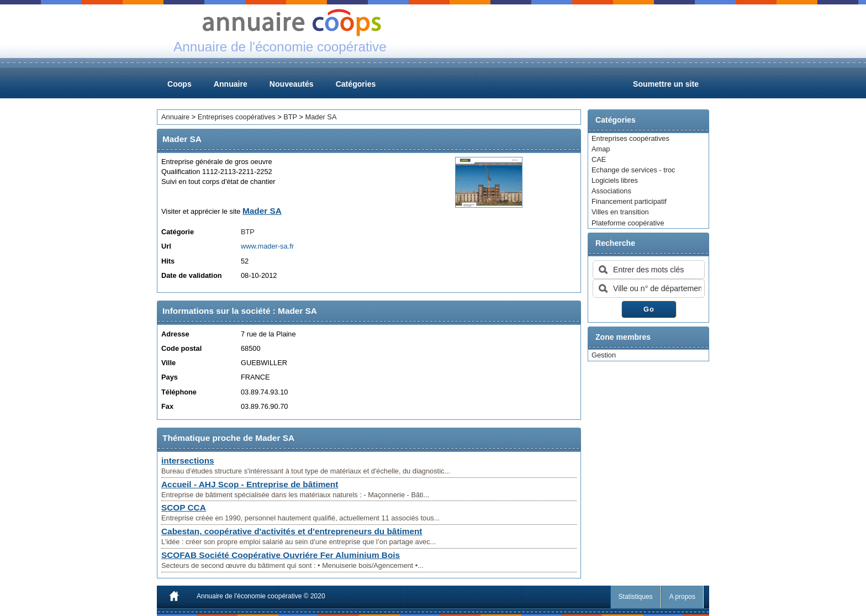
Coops (179, 84)
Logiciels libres (615, 180)
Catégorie (178, 232)
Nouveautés (292, 84)
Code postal (181, 348)
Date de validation (192, 275)
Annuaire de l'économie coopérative (249, 596)
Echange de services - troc (633, 170)
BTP (290, 117)
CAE (599, 159)
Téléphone (179, 392)
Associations (611, 191)
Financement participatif (629, 201)
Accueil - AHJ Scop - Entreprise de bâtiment (250, 484)
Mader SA (321, 117)
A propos (682, 597)
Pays (170, 377)
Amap (601, 149)
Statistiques (636, 597)
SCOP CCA (184, 507)
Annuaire (231, 84)
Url (166, 246)
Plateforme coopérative (628, 223)
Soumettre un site (666, 84)
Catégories (356, 84)
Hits (168, 261)
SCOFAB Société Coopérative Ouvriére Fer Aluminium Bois (281, 555)
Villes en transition (620, 212)
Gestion (604, 355)
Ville (168, 363)
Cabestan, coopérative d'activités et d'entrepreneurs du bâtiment (292, 531)
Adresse (175, 334)
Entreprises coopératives (630, 138)
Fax (167, 406)
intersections (188, 460)
